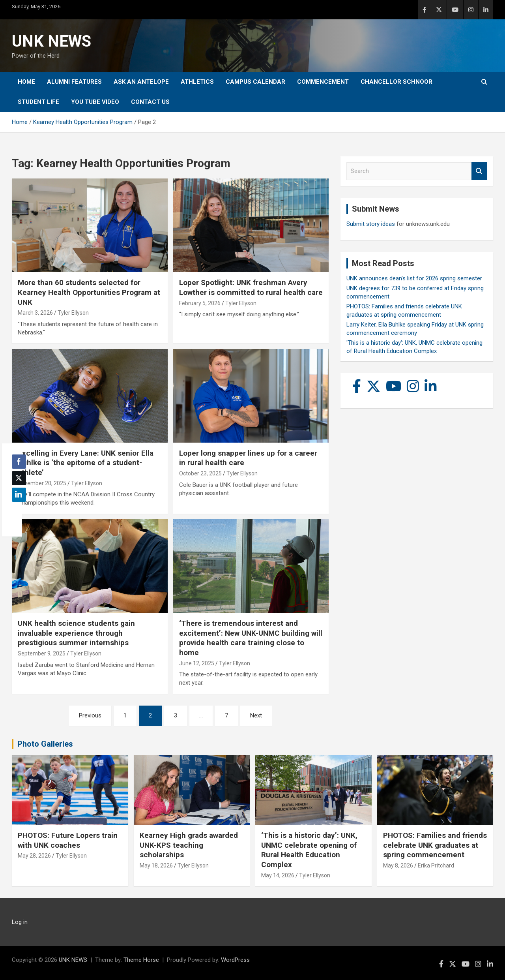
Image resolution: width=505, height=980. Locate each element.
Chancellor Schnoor (397, 82)
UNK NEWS (51, 41)
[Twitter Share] (19, 478)
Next (256, 715)
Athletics (197, 82)
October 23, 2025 (200, 473)
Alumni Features (74, 82)
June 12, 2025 (197, 663)
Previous (90, 715)
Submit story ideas (371, 224)
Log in (20, 922)
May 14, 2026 (278, 875)
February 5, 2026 (200, 303)
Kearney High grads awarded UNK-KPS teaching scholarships (189, 845)
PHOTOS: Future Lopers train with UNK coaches (68, 840)
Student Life (38, 102)
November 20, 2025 (42, 483)
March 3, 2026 (35, 313)
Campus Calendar (255, 82)
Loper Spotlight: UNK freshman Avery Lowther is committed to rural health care (251, 287)
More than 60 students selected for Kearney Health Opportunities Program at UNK (89, 292)
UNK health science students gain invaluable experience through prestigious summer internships (76, 633)
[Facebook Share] (19, 462)
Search (479, 171)
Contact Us (150, 102)
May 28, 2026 (34, 856)
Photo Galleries (45, 744)
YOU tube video (95, 102)
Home (26, 82)
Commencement (323, 82)
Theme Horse (141, 960)
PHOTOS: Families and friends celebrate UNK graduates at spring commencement (435, 845)
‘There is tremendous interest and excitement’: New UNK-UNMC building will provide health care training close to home (251, 638)
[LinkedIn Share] (19, 495)
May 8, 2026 (398, 865)
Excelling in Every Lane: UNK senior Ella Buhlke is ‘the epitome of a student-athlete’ (86, 463)
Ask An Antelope (141, 82)
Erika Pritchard (436, 865)
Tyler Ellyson (73, 313)
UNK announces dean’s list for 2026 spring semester (414, 278)
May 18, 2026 (156, 865)
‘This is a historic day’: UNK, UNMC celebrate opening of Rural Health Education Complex (309, 850)
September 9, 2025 (42, 653)
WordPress (235, 960)
